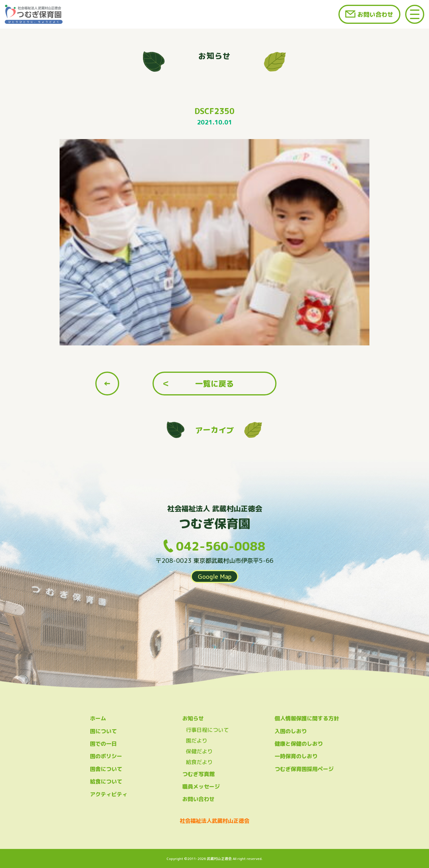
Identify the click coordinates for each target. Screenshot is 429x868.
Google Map (215, 576)
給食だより (199, 762)
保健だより (199, 751)
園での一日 (103, 744)
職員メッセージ (201, 787)
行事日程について (207, 730)
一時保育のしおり (296, 756)
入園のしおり (291, 731)
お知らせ (193, 718)
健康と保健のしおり (299, 744)
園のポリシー (106, 756)
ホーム (98, 718)
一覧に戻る (214, 384)
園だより (197, 741)
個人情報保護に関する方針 (307, 718)
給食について (106, 781)
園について (103, 731)
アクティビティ (109, 794)
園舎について (106, 769)
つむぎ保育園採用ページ (304, 769)
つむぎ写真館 (198, 774)
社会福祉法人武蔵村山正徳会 (214, 821)
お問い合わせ (375, 14)
